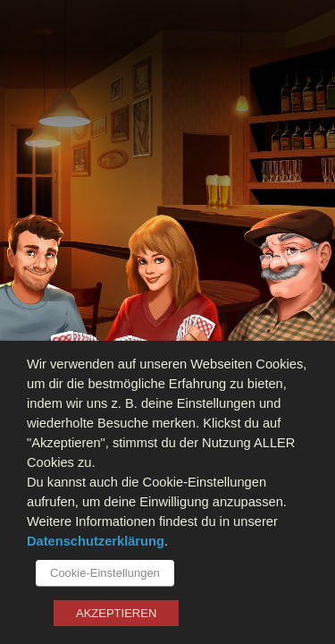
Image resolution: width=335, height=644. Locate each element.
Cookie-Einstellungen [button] (105, 573)
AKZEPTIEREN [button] (116, 613)
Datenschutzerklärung (96, 541)
